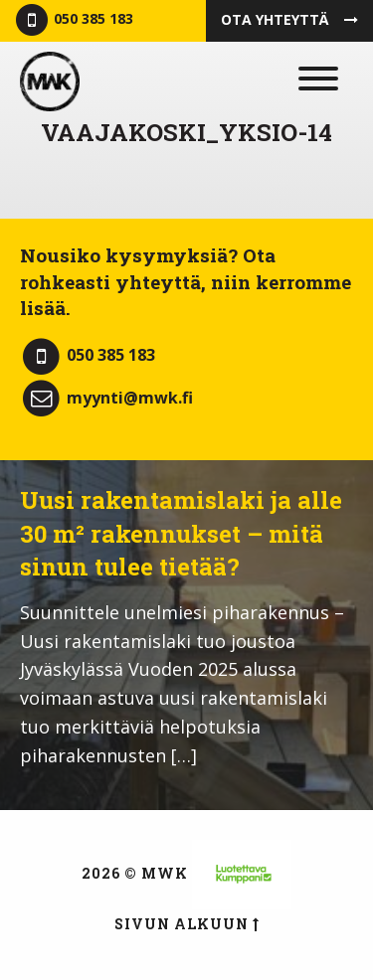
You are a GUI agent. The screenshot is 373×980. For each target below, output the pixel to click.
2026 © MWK (135, 873)
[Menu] (314, 82)
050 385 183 (73, 20)
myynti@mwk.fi (106, 398)
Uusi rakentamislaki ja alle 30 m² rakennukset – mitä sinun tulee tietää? (181, 533)
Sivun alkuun (187, 924)
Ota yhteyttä (289, 19)
